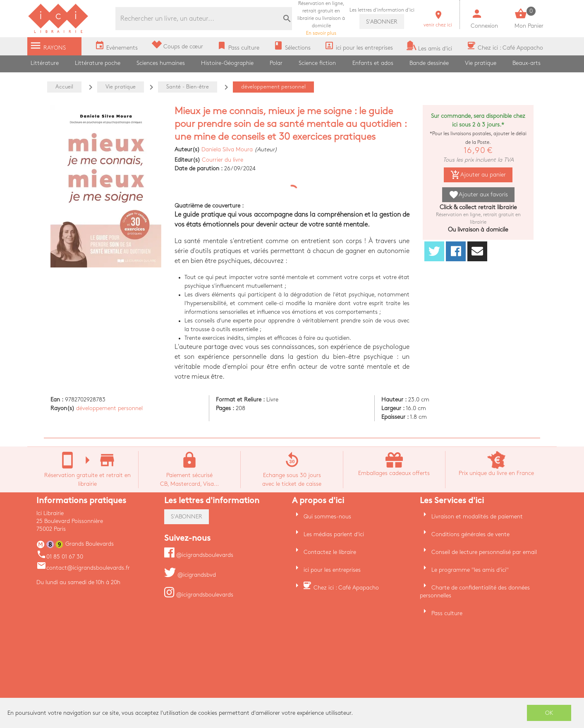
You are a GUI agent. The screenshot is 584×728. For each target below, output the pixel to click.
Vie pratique (481, 63)
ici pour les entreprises (332, 570)
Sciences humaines (161, 63)
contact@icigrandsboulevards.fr (83, 568)
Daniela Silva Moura (227, 149)
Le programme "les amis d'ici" (470, 570)
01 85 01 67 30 (60, 557)
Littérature (45, 63)
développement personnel (109, 408)
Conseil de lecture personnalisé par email (484, 552)
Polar (276, 63)
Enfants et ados (373, 63)
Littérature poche (98, 63)
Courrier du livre (223, 160)
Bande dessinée (429, 63)
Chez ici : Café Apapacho (346, 588)
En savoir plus (321, 18)
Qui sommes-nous (327, 517)
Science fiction (317, 63)
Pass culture (447, 613)
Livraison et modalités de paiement (477, 517)
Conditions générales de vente (470, 534)
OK (549, 713)
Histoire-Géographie (227, 63)
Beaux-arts (527, 63)
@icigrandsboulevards (199, 555)
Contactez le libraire (330, 552)
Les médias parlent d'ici (334, 534)
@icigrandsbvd (190, 575)
